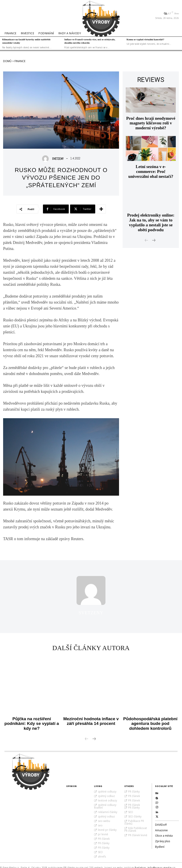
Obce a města (164, 832)
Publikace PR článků (134, 818)
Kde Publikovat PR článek (136, 825)
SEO (100, 848)
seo (100, 821)
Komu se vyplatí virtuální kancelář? (145, 39)
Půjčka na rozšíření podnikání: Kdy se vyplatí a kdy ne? (32, 718)
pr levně (103, 830)
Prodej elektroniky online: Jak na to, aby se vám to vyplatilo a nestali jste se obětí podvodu (151, 208)
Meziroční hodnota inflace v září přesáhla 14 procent (91, 718)
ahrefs (102, 852)
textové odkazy (107, 796)
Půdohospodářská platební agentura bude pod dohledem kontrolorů (150, 720)
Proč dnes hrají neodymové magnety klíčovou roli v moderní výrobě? (151, 120)
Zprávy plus (163, 838)
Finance (20, 61)
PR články (104, 839)
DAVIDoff (161, 821)
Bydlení (160, 843)
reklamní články (108, 808)
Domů (7, 61)
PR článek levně (138, 831)
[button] (9, 15)
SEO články (135, 812)
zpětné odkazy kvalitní (105, 802)
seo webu (104, 816)
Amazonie (161, 826)
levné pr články (107, 825)
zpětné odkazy (107, 787)
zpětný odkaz (106, 792)
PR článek (104, 834)
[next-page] (154, 222)
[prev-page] (147, 222)
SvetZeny (58, 159)
